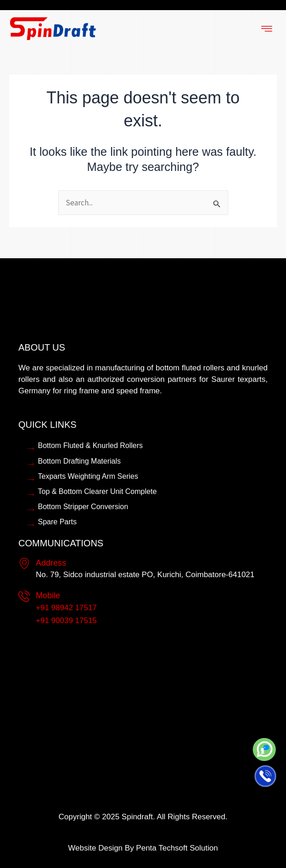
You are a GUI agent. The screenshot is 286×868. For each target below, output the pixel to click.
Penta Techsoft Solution (177, 848)
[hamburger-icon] (266, 29)
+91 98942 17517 (66, 608)
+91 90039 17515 (66, 621)
